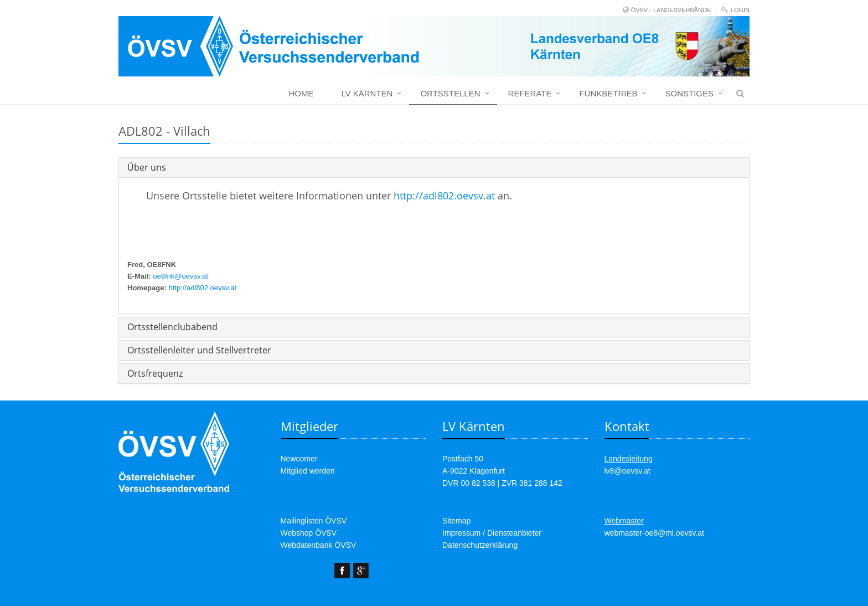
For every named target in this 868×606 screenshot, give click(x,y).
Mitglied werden (308, 471)
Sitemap (456, 521)
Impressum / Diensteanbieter (492, 533)
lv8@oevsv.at (627, 471)
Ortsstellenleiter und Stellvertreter (199, 350)
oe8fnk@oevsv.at (180, 276)
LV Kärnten (367, 93)
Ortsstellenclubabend (172, 327)
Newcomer (299, 459)
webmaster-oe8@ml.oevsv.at (654, 533)
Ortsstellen (450, 93)
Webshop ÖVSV (309, 533)
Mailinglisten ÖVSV (314, 521)
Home (301, 93)
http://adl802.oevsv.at (444, 196)
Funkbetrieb (608, 93)
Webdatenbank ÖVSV (319, 545)
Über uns (147, 167)
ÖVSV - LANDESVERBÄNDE (671, 10)
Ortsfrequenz (155, 373)
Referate (530, 93)
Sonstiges (689, 93)
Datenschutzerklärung (480, 545)
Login (740, 10)
